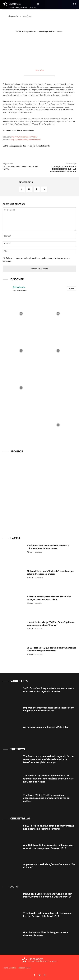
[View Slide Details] (39, 494)
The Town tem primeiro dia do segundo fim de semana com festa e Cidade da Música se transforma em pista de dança (48, 759)
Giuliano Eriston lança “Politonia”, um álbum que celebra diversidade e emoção (50, 573)
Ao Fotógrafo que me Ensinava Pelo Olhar (46, 727)
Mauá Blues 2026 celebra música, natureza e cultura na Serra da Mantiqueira (48, 547)
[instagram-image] (21, 313)
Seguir (72, 289)
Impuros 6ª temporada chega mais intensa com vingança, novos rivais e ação (49, 709)
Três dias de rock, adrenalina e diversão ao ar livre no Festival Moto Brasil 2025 (47, 915)
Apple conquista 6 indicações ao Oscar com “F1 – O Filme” (49, 866)
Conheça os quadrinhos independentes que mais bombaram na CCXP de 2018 (63, 169)
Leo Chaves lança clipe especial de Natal (20, 168)
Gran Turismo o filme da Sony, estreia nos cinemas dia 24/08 (46, 934)
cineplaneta (13, 16)
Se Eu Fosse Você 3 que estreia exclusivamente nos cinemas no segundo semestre (51, 649)
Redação (30, 552)
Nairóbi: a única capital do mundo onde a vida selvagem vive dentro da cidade (49, 598)
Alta (37, 70)
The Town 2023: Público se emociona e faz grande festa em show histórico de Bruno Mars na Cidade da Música (48, 779)
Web (42, 70)
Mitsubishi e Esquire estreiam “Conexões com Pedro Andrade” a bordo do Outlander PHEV (48, 895)
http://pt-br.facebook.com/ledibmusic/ (26, 140)
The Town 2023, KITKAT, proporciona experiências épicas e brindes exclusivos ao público (46, 798)
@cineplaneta (19, 287)
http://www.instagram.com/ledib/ (24, 137)
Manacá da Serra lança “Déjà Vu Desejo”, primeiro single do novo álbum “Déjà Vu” (51, 624)
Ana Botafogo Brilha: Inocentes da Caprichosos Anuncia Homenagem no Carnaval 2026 (49, 847)
